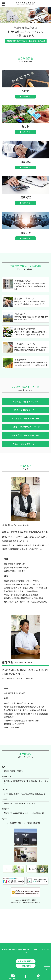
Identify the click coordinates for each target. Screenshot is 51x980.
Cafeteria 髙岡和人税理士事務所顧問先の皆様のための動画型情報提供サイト (25, 901)
